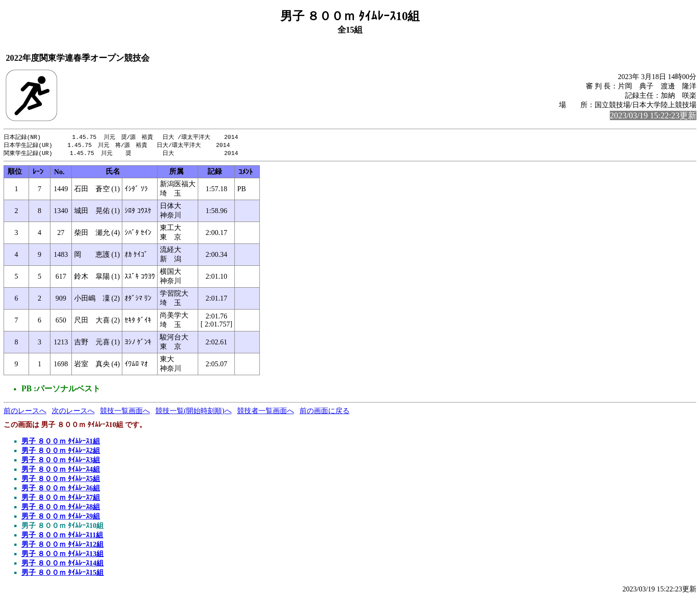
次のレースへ (73, 412)
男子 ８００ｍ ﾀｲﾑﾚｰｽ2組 (61, 452)
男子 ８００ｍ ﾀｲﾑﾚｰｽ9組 (61, 517)
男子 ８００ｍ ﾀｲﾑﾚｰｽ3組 (61, 461)
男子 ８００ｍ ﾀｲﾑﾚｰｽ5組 (61, 480)
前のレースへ (25, 412)
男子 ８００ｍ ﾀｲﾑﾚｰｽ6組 (61, 489)
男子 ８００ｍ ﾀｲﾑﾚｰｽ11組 (62, 536)
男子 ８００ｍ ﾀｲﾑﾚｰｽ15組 (62, 574)
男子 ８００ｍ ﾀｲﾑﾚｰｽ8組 (61, 508)
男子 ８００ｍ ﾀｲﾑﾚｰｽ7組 (61, 499)
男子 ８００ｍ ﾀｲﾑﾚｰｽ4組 (61, 471)
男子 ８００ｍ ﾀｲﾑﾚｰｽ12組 (62, 546)
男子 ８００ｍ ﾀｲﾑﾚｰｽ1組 (61, 442)
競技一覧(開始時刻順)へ (194, 412)
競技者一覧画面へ (266, 412)
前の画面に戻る (325, 412)
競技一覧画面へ (125, 412)
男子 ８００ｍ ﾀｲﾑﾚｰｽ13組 (62, 555)
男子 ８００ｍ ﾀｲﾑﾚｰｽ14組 (62, 564)
